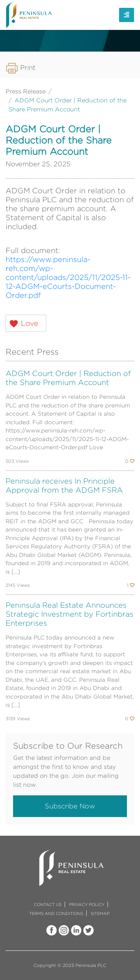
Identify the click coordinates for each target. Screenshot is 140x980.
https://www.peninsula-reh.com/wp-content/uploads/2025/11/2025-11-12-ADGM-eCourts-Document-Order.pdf (68, 277)
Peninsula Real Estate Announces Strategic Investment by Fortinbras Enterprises (69, 614)
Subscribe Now (70, 806)
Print (21, 67)
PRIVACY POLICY (87, 905)
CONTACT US (48, 905)
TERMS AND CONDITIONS (56, 913)
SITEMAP (100, 913)
